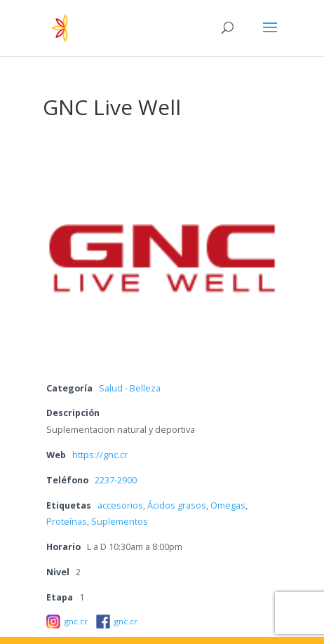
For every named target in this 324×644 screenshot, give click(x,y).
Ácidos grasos (177, 505)
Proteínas (67, 522)
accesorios (120, 505)
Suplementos (120, 522)
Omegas (228, 505)
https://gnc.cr (100, 455)
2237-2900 (116, 480)
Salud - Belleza (130, 388)
